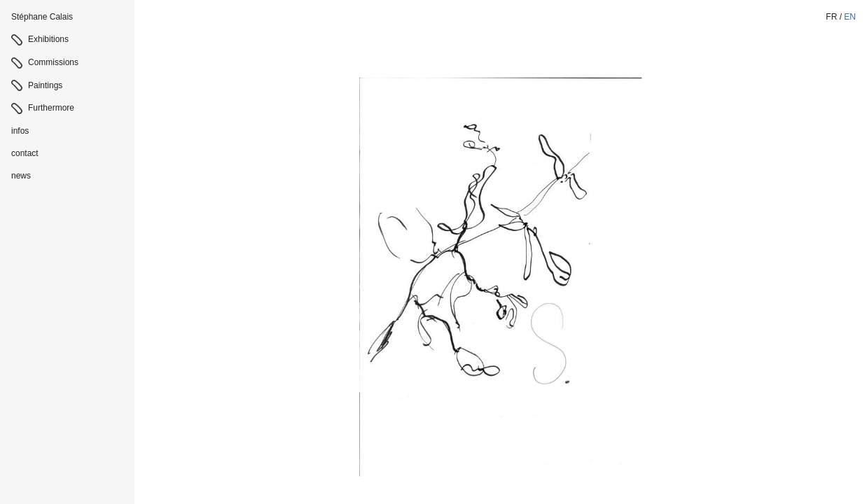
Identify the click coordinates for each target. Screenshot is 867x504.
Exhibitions (48, 39)
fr (831, 17)
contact (25, 153)
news (21, 176)
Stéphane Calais (42, 17)
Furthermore (51, 108)
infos (20, 131)
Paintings (45, 85)
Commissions (53, 62)
